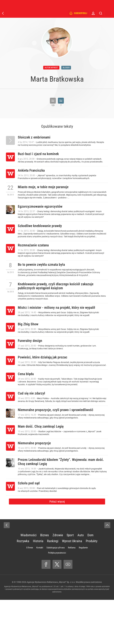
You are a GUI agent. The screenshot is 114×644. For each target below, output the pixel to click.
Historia (38, 585)
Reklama (72, 592)
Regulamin (83, 592)
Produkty (92, 585)
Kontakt (40, 592)
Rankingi (53, 585)
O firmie (30, 592)
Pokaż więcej (57, 546)
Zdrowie (58, 579)
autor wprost (51, 68)
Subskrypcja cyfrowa (56, 592)
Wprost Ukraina (72, 585)
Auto (81, 579)
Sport (70, 579)
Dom (90, 579)
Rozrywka (23, 585)
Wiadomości (28, 579)
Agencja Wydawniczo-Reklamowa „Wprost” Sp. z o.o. (51, 626)
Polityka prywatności (57, 597)
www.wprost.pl (100, 633)
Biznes (45, 579)
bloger (66, 68)
